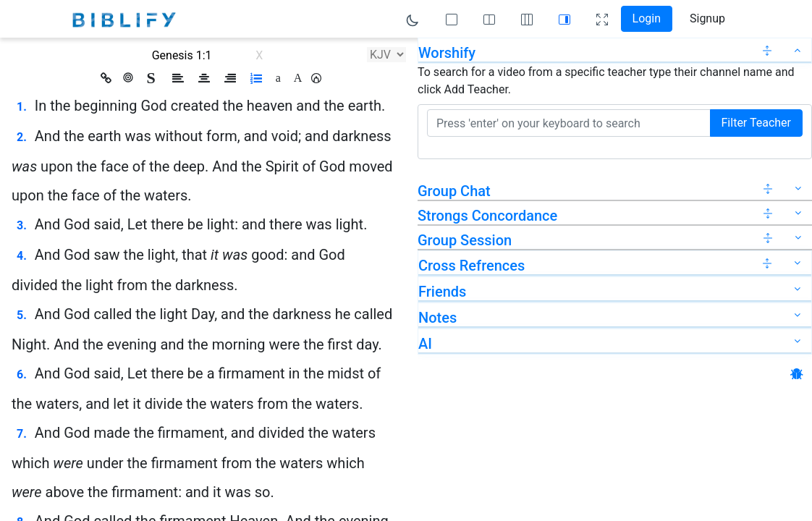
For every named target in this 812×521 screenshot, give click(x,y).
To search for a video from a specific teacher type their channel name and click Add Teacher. (606, 81)
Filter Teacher (756, 123)
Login (647, 18)
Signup (707, 18)
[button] (316, 78)
